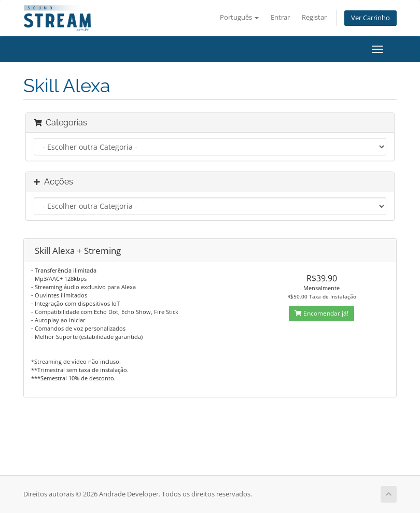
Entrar (280, 17)
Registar (314, 17)
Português (239, 17)
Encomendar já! (321, 313)
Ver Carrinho (370, 18)
